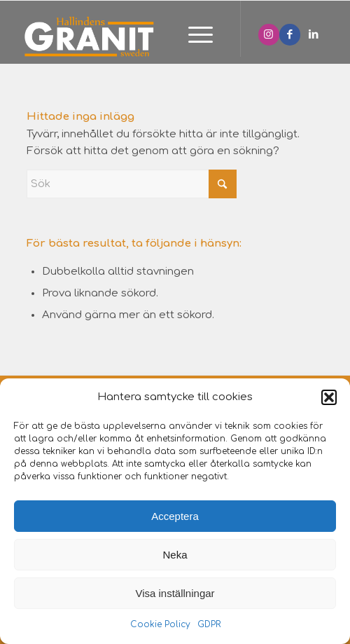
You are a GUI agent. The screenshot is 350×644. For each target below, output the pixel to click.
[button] (329, 397)
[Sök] (132, 184)
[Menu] (194, 36)
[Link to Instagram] (269, 35)
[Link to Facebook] (290, 35)
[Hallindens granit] (136, 36)
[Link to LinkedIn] (314, 35)
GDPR (209, 624)
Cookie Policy (160, 624)
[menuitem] (194, 36)
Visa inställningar (175, 593)
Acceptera (175, 516)
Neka (175, 555)
